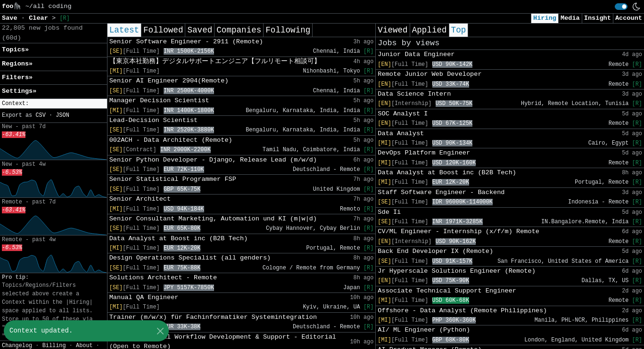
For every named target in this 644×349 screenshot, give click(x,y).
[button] (54, 104)
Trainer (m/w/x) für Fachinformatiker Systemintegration (213, 317)
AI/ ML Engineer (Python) (424, 330)
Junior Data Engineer (416, 54)
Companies (239, 30)
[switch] (621, 7)
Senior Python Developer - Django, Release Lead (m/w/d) (213, 160)
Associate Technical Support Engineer (447, 291)
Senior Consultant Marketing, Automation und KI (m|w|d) (213, 219)
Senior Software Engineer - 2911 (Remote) (186, 42)
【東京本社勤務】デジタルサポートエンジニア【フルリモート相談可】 (215, 61)
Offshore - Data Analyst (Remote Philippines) (462, 311)
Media (570, 18)
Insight (598, 18)
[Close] (160, 331)
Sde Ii (389, 212)
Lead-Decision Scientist (154, 120)
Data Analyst (401, 134)
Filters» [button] (17, 77)
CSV (40, 115)
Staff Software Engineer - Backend (441, 192)
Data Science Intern (414, 94)
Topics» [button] (15, 50)
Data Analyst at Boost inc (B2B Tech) (179, 239)
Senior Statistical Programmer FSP (173, 179)
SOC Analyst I (403, 114)
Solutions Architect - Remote (163, 278)
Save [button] (12, 18)
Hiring (545, 18)
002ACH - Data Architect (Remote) (171, 140)
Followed (163, 30)
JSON (62, 115)
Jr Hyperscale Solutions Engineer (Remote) (456, 271)
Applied (429, 30)
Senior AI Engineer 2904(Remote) (169, 81)
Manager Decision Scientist (159, 101)
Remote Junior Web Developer (429, 74)
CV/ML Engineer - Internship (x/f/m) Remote (458, 231)
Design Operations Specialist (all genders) (190, 258)
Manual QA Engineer (144, 297)
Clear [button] (40, 18)
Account (629, 18)
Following (288, 30)
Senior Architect (140, 199)
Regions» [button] (17, 64)
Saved (200, 30)
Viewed (392, 30)
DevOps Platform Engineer (424, 153)
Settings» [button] (19, 91)
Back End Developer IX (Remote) (435, 251)
